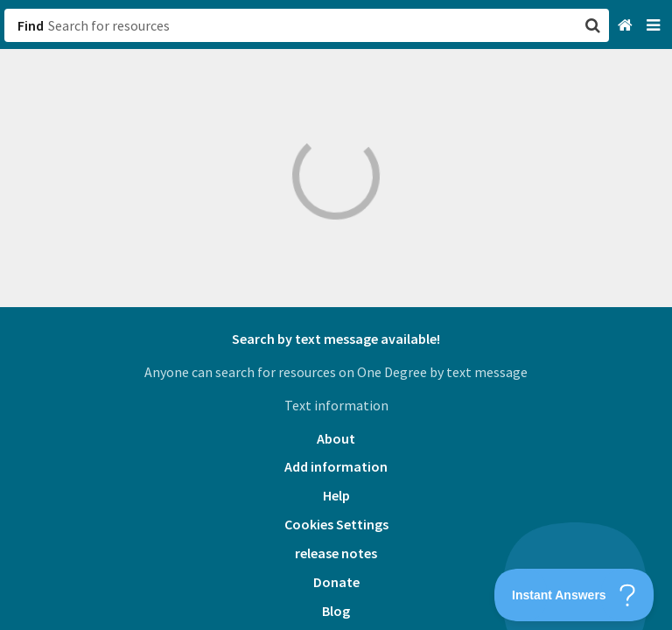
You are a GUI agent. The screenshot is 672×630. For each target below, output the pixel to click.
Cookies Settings (336, 524)
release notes (336, 553)
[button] (336, 315)
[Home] (627, 26)
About (336, 438)
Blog (336, 611)
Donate (336, 582)
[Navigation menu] (655, 26)
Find (31, 25)
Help (336, 495)
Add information (336, 466)
